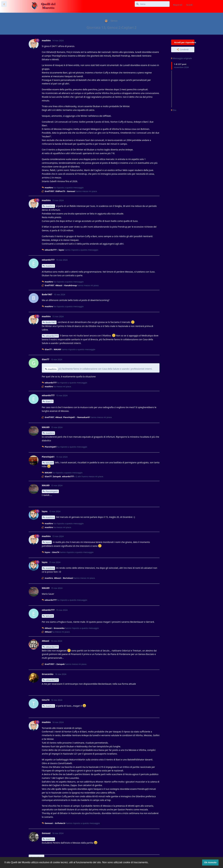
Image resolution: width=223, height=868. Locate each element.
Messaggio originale (181, 58)
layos (48, 542)
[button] (150, 863)
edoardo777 (52, 336)
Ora (174, 110)
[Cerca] (152, 4)
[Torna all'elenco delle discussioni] (4, 4)
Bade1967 (51, 322)
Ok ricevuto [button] (210, 862)
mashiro (50, 206)
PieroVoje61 (52, 491)
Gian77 (49, 401)
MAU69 (49, 463)
